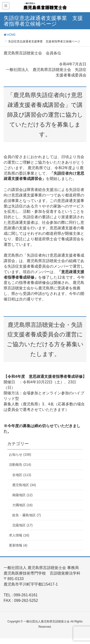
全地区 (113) (22, 475)
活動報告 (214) (20, 465)
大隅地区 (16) (22, 505)
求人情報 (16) (19, 535)
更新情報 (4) (18, 545)
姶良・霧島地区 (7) (27, 515)
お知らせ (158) (20, 454)
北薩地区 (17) (22, 525)
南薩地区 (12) (22, 495)
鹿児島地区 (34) (24, 485)
